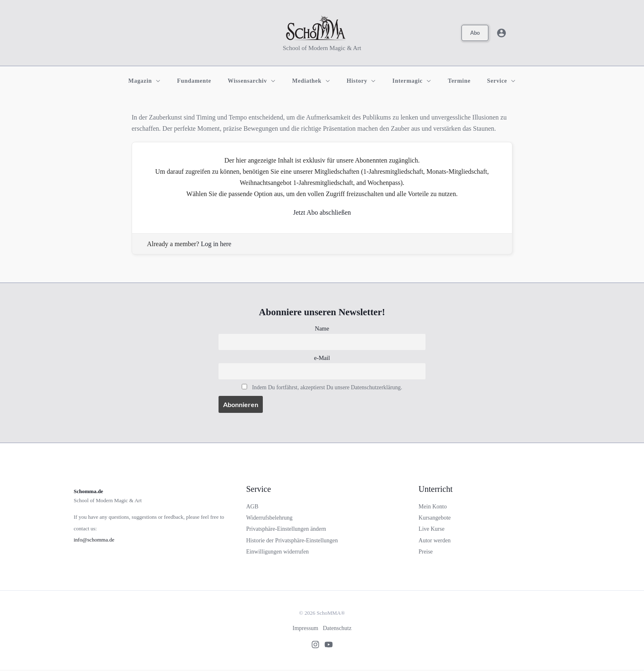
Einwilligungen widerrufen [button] (278, 552)
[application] (174, 81)
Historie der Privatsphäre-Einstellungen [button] (292, 541)
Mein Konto (433, 507)
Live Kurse (431, 530)
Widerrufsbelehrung (269, 519)
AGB (252, 507)
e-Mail (322, 358)
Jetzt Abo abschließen (322, 212)
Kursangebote (435, 519)
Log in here (216, 244)
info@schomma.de (94, 540)
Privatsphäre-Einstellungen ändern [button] (286, 530)
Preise (425, 552)
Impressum (305, 629)
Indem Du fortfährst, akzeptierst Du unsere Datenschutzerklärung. (327, 388)
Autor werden (434, 541)
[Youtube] (331, 645)
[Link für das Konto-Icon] (501, 33)
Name (322, 328)
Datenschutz (338, 629)
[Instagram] (313, 645)
